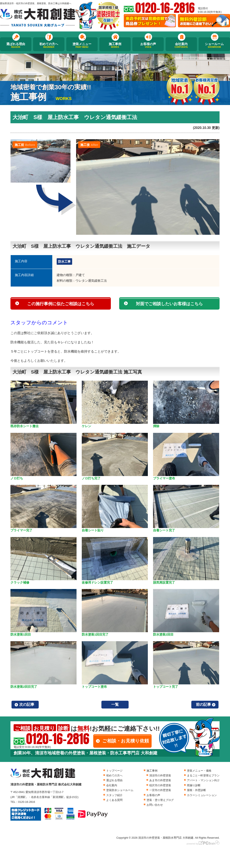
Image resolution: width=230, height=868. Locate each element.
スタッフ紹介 (114, 795)
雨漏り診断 (194, 785)
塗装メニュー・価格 (199, 771)
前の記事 (203, 705)
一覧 (115, 705)
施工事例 (115, 45)
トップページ (114, 771)
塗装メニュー (82, 45)
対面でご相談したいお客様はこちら (169, 304)
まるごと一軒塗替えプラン (203, 775)
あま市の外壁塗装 (160, 780)
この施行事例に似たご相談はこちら (61, 304)
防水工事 (64, 261)
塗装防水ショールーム (120, 790)
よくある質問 (114, 800)
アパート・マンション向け (203, 780)
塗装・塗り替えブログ (160, 800)
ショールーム (214, 45)
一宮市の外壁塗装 (160, 790)
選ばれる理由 (16, 45)
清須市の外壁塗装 (160, 775)
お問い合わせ (155, 805)
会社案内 (181, 45)
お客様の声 (148, 45)
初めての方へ (49, 45)
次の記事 (27, 705)
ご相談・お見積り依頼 (126, 741)
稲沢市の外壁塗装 (160, 785)
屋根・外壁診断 (196, 790)
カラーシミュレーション (202, 795)
